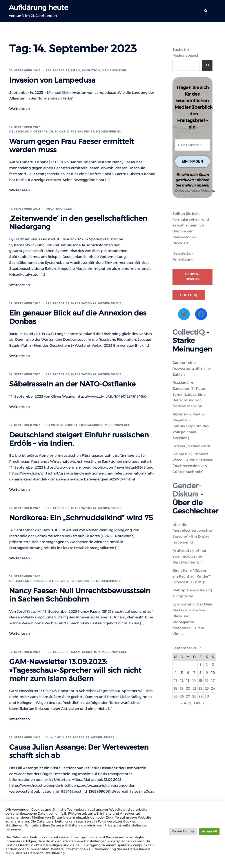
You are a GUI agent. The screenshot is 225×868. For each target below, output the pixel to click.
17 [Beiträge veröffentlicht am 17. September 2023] (213, 680)
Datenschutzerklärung (194, 191)
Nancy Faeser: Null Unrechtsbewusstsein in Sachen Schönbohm (80, 595)
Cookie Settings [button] (183, 831)
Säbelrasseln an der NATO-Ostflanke (72, 384)
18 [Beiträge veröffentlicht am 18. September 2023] (176, 688)
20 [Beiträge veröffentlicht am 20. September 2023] (188, 688)
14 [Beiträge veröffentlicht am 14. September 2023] (194, 680)
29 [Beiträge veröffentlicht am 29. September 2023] (201, 696)
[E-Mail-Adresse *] (193, 145)
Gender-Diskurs (192, 277)
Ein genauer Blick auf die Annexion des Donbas (78, 317)
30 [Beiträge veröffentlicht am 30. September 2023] (207, 696)
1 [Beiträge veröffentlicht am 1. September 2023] (200, 665)
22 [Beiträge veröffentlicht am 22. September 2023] (200, 688)
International (84, 303)
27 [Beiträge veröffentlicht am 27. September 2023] (188, 696)
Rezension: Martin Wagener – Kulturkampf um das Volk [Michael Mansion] (191, 426)
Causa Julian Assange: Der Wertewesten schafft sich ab (79, 751)
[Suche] (207, 65)
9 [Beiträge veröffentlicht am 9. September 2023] (207, 673)
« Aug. (186, 703)
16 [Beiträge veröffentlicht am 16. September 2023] (207, 680)
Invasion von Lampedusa (52, 80)
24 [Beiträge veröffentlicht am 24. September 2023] (213, 688)
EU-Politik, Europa (62, 425)
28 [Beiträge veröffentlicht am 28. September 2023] (194, 696)
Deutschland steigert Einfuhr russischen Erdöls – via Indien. (79, 439)
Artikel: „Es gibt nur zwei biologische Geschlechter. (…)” (189, 556)
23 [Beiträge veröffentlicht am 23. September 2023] (207, 688)
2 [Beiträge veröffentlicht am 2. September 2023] (207, 665)
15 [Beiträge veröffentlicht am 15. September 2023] (200, 680)
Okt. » (199, 703)
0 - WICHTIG (55, 737)
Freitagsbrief (58, 70)
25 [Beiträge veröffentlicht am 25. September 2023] (176, 696)
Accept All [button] (209, 831)
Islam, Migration (86, 70)
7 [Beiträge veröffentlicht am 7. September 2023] (194, 673)
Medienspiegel (114, 70)
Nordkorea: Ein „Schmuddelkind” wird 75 (81, 518)
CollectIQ (189, 295)
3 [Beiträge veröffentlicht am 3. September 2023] (213, 665)
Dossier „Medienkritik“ (192, 446)
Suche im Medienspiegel (185, 53)
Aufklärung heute (39, 7)
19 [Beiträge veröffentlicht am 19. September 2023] (182, 688)
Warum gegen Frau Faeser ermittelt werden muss (72, 145)
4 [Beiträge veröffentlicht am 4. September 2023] (176, 673)
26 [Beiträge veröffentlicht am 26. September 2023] (182, 696)
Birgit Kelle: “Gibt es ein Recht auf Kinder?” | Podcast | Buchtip (192, 576)
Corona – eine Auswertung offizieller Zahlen (192, 369)
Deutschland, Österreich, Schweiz (39, 131)
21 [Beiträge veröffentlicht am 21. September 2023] (194, 688)
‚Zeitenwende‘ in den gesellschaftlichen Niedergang (78, 222)
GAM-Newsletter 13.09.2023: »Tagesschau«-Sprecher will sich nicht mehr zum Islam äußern (75, 670)
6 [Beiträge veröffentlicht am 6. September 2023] (188, 673)
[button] (205, 11)
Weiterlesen (20, 109)
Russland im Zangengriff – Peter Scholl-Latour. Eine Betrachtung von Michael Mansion (189, 394)
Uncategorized (59, 209)
